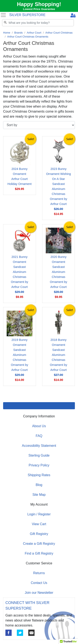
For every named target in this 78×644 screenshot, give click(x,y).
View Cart (39, 524)
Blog (39, 485)
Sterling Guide (39, 455)
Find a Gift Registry (39, 553)
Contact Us (39, 583)
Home (7, 33)
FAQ (39, 436)
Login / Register (39, 514)
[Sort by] (39, 125)
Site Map (39, 495)
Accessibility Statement (39, 446)
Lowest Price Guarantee (39, 9)
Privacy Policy (39, 465)
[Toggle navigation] (3, 15)
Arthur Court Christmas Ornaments (28, 37)
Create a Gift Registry (39, 544)
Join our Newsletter (39, 593)
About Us (39, 426)
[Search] (38, 23)
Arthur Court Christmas (59, 33)
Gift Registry (39, 534)
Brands (19, 33)
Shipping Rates (39, 475)
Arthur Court (34, 33)
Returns (39, 573)
